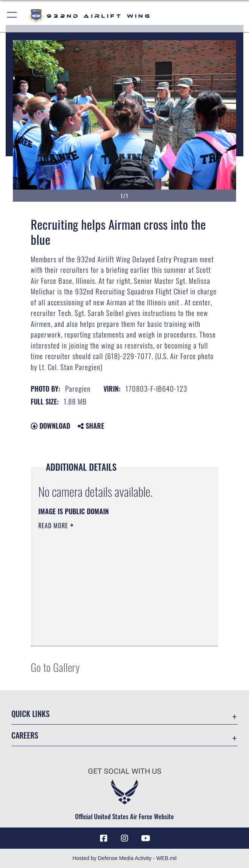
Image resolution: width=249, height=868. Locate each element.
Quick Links (31, 714)
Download (50, 426)
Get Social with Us (125, 771)
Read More (54, 526)
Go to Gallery (55, 667)
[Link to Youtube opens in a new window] (146, 838)
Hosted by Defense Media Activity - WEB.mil (124, 858)
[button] (12, 16)
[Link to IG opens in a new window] (125, 838)
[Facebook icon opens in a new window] (103, 838)
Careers (25, 735)
